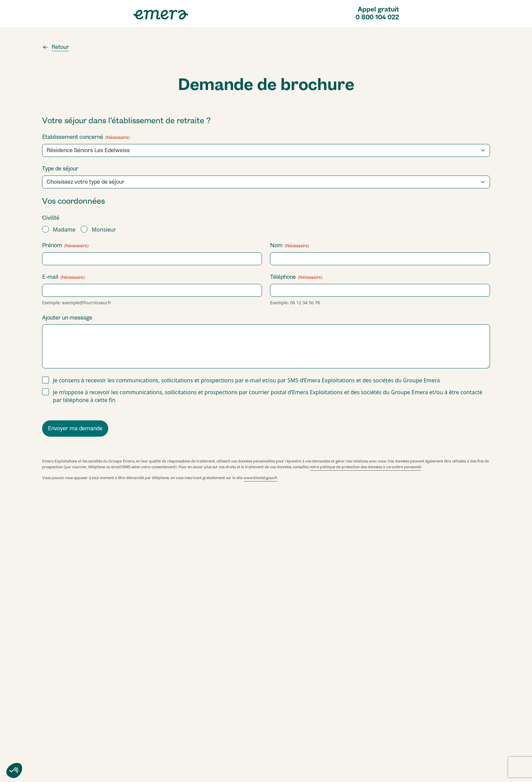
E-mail (63, 277)
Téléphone (296, 277)
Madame (64, 230)
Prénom (65, 245)
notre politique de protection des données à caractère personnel (365, 467)
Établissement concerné (86, 137)
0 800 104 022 (377, 17)
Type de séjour (60, 169)
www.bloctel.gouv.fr (261, 478)
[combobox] (268, 182)
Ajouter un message (67, 318)
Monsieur (104, 230)
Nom (290, 245)
